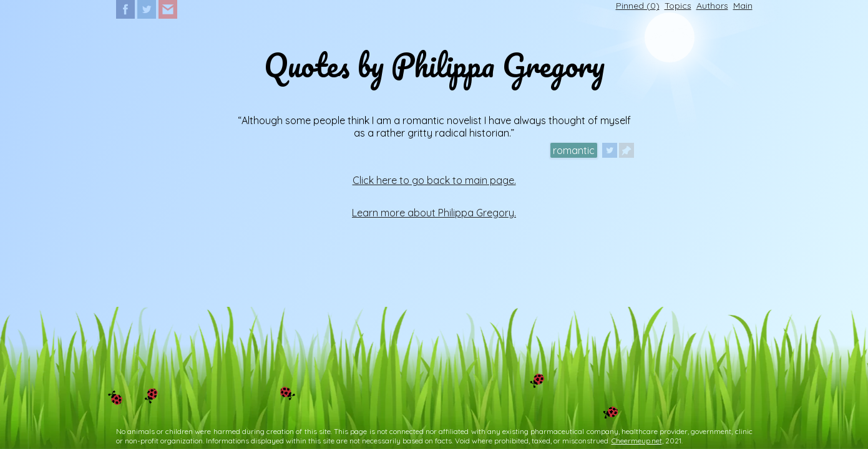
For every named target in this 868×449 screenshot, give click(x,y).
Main (743, 6)
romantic (574, 150)
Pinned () (638, 6)
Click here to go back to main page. (434, 180)
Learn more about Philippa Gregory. (434, 213)
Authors (712, 6)
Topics (678, 6)
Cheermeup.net (637, 441)
